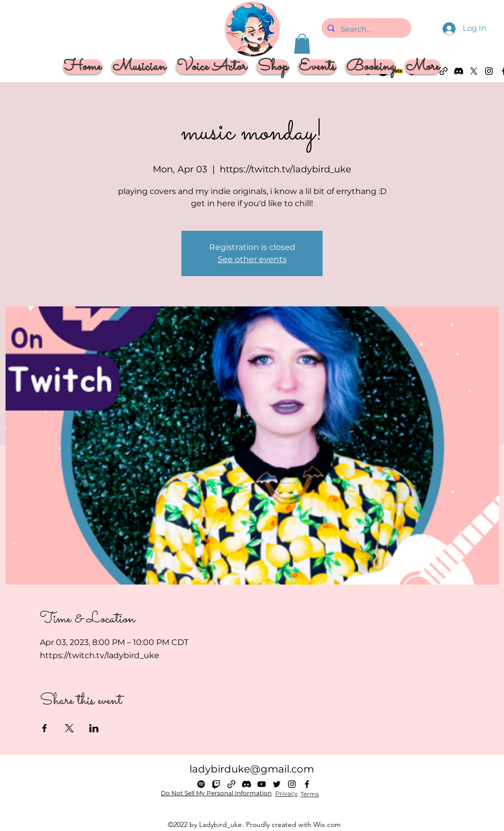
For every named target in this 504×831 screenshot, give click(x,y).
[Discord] (246, 784)
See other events (252, 259)
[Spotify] (201, 784)
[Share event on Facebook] (45, 728)
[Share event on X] (69, 728)
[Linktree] (231, 784)
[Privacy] (286, 794)
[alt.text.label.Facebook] (307, 784)
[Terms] (309, 794)
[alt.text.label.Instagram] (489, 71)
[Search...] (365, 29)
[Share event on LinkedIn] (94, 728)
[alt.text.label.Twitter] (277, 784)
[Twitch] (216, 784)
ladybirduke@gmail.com (252, 769)
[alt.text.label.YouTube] (262, 784)
